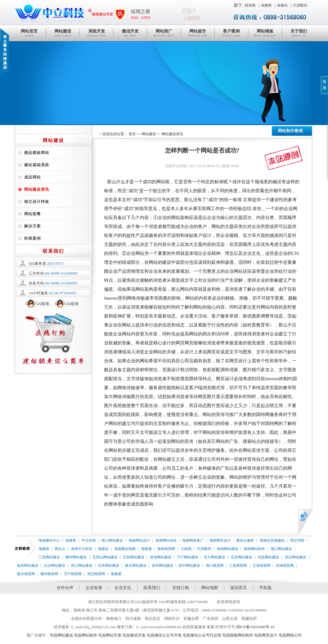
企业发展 (94, 588)
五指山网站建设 (105, 557)
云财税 (186, 549)
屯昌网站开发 (110, 635)
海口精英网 (215, 566)
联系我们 (152, 588)
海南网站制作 (254, 549)
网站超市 (198, 33)
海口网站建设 (112, 540)
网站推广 (164, 33)
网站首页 (29, 33)
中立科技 (89, 540)
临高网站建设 (28, 566)
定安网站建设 (242, 557)
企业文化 (123, 588)
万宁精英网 (73, 574)
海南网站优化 (166, 540)
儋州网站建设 (76, 557)
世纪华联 (297, 540)
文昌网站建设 (134, 557)
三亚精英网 (238, 566)
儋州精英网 (49, 574)
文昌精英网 (262, 566)
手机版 (265, 588)
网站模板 (265, 33)
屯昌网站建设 (268, 557)
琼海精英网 (285, 566)
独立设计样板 (37, 202)
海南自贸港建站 (272, 540)
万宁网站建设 (188, 557)
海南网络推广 (193, 540)
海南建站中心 (49, 540)
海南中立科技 (82, 549)
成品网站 (33, 177)
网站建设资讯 (37, 189)
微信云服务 (245, 540)
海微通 (146, 549)
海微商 (266, 5)
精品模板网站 (37, 153)
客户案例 (231, 33)
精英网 (250, 5)
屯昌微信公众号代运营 (202, 635)
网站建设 (63, 33)
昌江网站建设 (82, 566)
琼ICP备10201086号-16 (255, 627)
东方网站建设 (214, 557)
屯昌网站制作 (86, 635)
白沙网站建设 (55, 566)
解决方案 (33, 226)
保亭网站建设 (163, 566)
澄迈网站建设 (295, 557)
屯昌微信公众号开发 (164, 635)
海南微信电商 (125, 549)
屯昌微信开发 (134, 635)
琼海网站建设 (161, 557)
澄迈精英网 (96, 574)
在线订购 (181, 588)
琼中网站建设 (189, 566)
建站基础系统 (37, 165)
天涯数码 (300, 5)
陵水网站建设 (136, 566)
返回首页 (239, 588)
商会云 (60, 549)
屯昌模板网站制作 (238, 635)
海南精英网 (166, 549)
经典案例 (33, 238)
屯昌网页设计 (266, 635)
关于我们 (299, 33)
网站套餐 (33, 214)
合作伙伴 (65, 588)
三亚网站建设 (49, 557)
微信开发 (130, 33)
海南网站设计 (139, 540)
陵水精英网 (26, 574)
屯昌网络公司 (290, 635)
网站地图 (210, 588)
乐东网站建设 (109, 566)
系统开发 (97, 33)
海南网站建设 (228, 549)
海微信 (282, 5)
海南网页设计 (220, 540)
